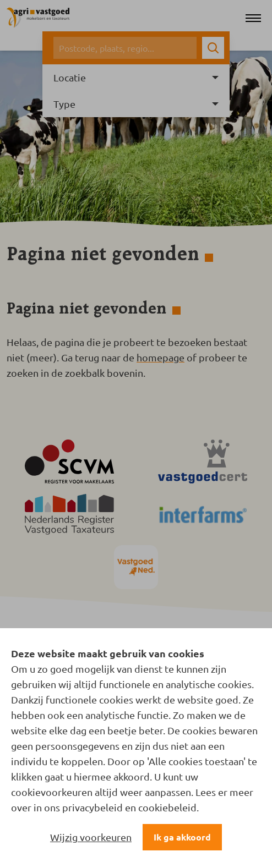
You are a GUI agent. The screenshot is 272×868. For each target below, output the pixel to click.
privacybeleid (93, 807)
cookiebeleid (167, 807)
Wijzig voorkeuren (91, 837)
